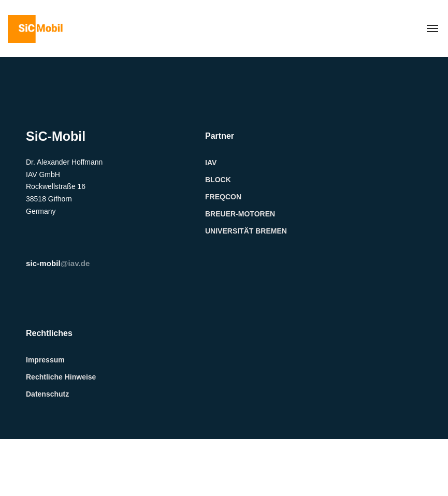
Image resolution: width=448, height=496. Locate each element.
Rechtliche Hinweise (61, 377)
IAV (211, 163)
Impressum (45, 360)
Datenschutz (47, 394)
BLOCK (218, 180)
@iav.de (58, 263)
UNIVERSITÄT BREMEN (246, 231)
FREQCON (223, 197)
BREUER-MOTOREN (240, 214)
